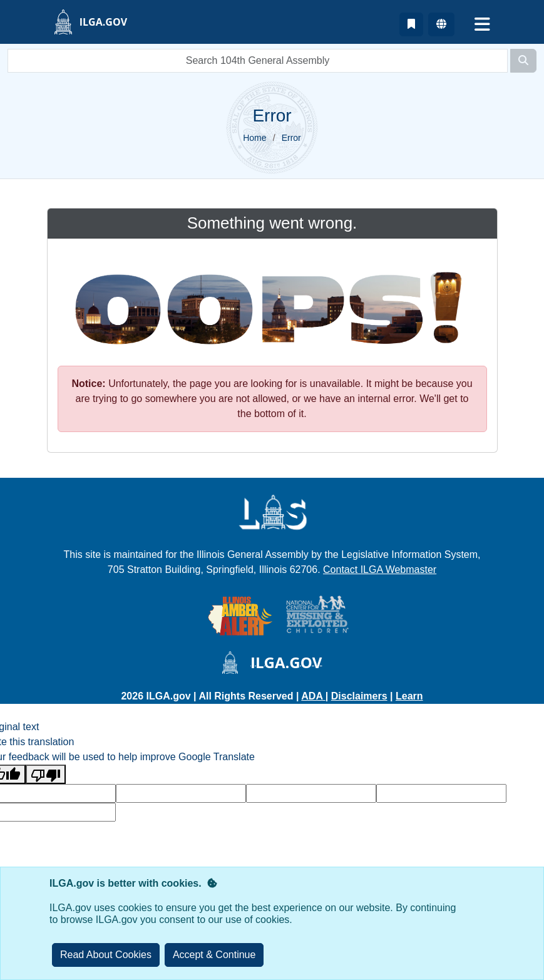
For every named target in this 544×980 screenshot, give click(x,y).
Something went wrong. (272, 223)
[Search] (523, 61)
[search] (258, 61)
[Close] (214, 955)
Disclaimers (359, 696)
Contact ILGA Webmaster (380, 570)
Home (254, 138)
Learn (409, 696)
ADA (313, 696)
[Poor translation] (46, 774)
